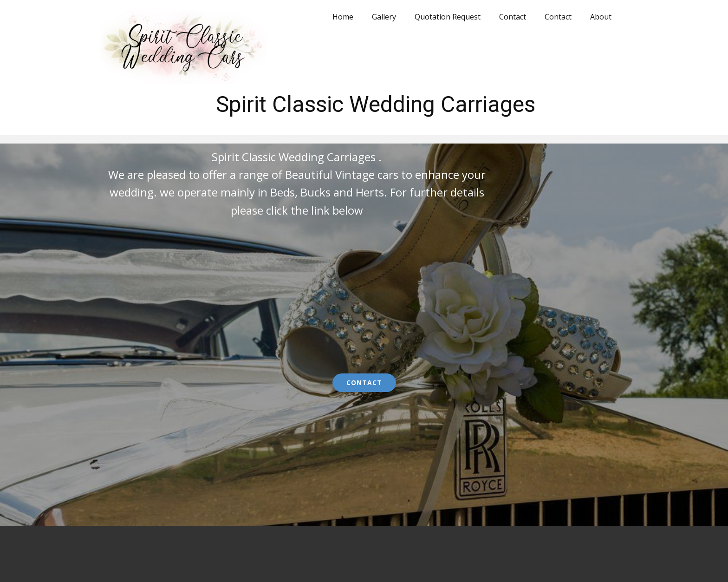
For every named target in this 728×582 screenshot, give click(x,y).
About (601, 17)
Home (343, 17)
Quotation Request (448, 17)
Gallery (384, 17)
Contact (513, 17)
